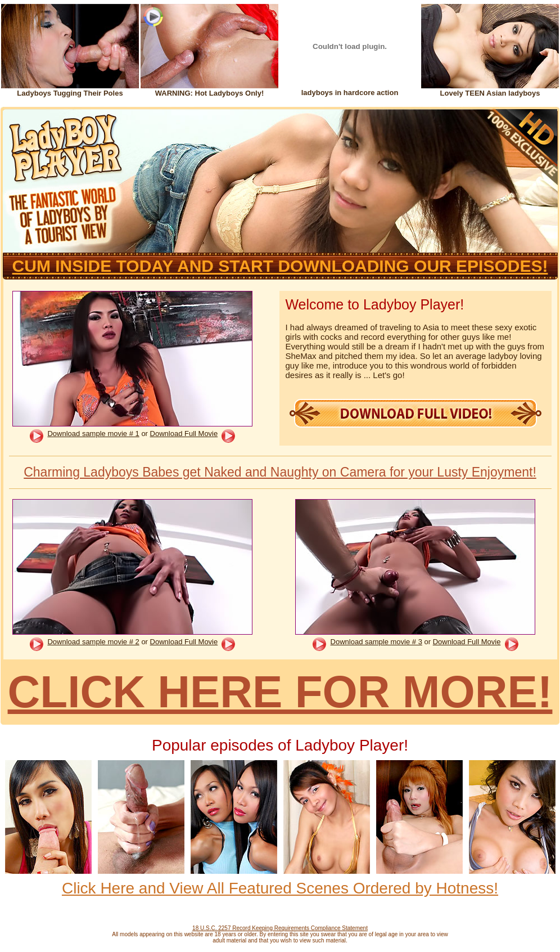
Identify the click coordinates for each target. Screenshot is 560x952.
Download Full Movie (184, 434)
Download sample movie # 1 (93, 434)
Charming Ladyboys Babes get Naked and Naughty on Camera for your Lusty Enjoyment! (280, 472)
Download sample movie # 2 (93, 642)
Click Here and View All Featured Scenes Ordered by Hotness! (280, 888)
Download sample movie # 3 (376, 642)
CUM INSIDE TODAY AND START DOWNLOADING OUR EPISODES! (280, 266)
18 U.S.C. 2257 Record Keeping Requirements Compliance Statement (280, 928)
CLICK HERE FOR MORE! (280, 692)
